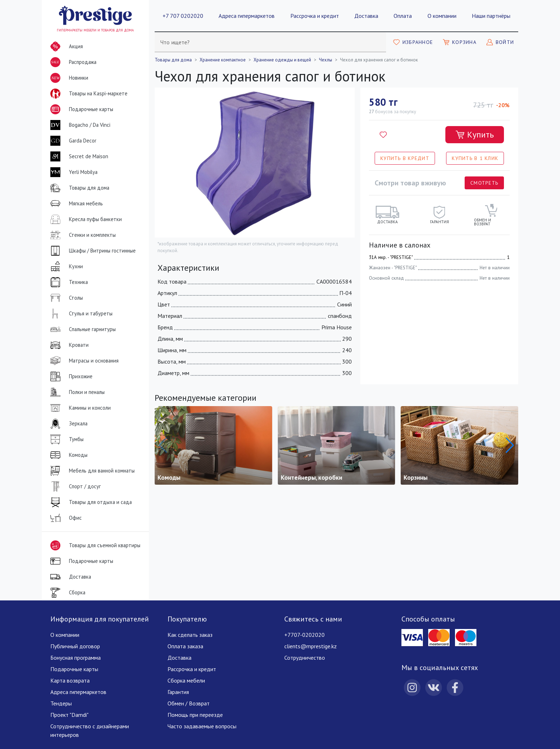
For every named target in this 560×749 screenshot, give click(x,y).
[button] (510, 445)
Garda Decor (72, 141)
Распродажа (72, 62)
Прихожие (70, 376)
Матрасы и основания (83, 361)
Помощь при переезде (195, 715)
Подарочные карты (80, 109)
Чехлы (326, 60)
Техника (68, 282)
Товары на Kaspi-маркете (87, 94)
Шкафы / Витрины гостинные (92, 251)
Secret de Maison (78, 156)
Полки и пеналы (76, 392)
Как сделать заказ (190, 635)
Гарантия (178, 692)
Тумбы (66, 439)
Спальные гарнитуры (82, 329)
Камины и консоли (79, 408)
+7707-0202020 (304, 635)
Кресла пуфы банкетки (85, 219)
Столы (65, 298)
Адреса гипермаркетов (247, 16)
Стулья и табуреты (80, 314)
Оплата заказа (185, 646)
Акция (65, 46)
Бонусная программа (76, 658)
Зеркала (67, 424)
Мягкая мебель (75, 204)
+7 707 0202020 (183, 16)
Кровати (68, 345)
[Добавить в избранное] (383, 135)
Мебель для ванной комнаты (91, 471)
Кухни (65, 266)
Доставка (366, 16)
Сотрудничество (305, 658)
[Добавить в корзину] (475, 135)
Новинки (68, 79)
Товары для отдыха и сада (90, 502)
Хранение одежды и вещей (282, 60)
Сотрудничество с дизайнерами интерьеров (90, 730)
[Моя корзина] (460, 42)
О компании (442, 16)
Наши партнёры (491, 16)
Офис (65, 518)
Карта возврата (70, 680)
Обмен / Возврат (189, 703)
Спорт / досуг (74, 486)
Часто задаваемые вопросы (202, 726)
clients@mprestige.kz (311, 646)
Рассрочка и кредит (315, 16)
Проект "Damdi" (69, 715)
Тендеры (61, 703)
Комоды (67, 455)
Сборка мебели (186, 680)
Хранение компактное (223, 60)
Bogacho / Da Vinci (79, 125)
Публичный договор (75, 646)
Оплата (403, 16)
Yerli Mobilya (72, 172)
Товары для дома (78, 188)
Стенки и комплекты (82, 235)
